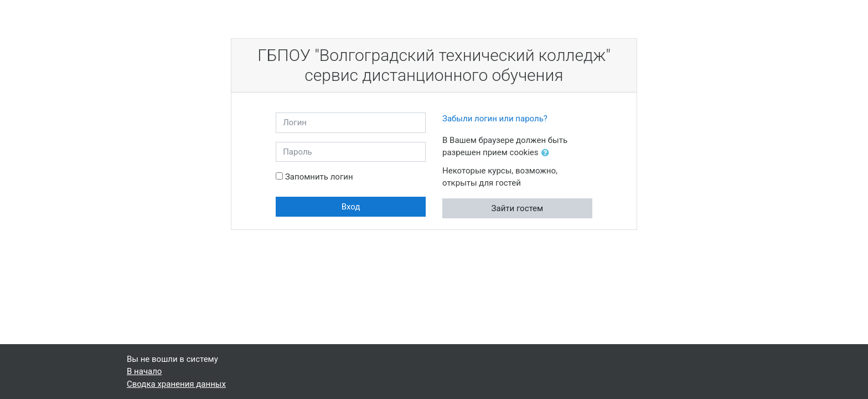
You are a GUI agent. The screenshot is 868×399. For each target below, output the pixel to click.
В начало (144, 371)
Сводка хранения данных (176, 384)
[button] (547, 153)
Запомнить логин (319, 177)
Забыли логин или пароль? (495, 119)
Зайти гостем (518, 208)
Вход (351, 207)
